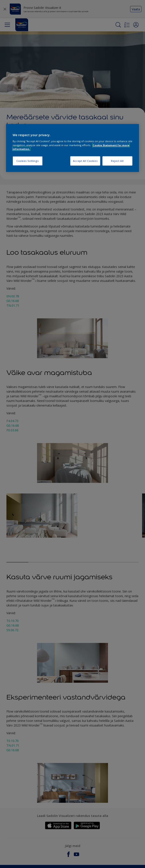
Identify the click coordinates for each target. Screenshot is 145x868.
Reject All (117, 161)
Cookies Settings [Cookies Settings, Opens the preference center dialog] (28, 161)
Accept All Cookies (85, 161)
